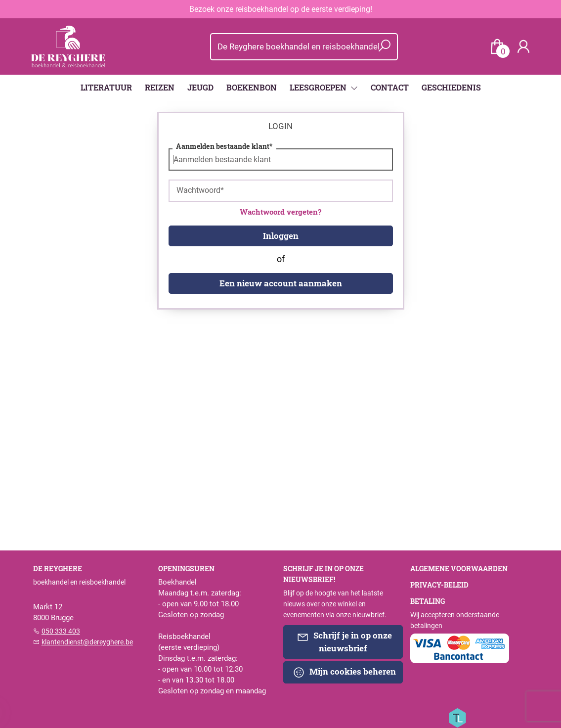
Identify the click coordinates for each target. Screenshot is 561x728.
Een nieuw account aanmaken (281, 283)
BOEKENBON (252, 87)
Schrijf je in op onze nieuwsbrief (344, 641)
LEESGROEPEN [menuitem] (319, 87)
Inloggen (281, 236)
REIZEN (160, 87)
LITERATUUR (106, 87)
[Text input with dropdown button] (298, 47)
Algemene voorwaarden (459, 569)
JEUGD (200, 87)
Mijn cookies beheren (344, 672)
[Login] (523, 47)
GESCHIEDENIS (451, 87)
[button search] (385, 47)
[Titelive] (457, 717)
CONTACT (390, 87)
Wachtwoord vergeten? (280, 212)
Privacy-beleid (439, 585)
